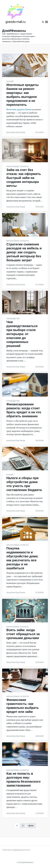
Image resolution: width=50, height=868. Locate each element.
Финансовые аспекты (18, 167)
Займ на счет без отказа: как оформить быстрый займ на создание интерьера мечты (24, 178)
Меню (47, 22)
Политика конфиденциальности (16, 850)
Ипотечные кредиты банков (19, 109)
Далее (31, 826)
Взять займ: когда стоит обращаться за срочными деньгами (23, 634)
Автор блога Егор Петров (16, 132)
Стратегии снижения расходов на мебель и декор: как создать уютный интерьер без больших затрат (24, 252)
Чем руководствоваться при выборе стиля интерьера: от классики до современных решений (22, 334)
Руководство (13, 319)
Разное (10, 81)
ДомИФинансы (14, 31)
